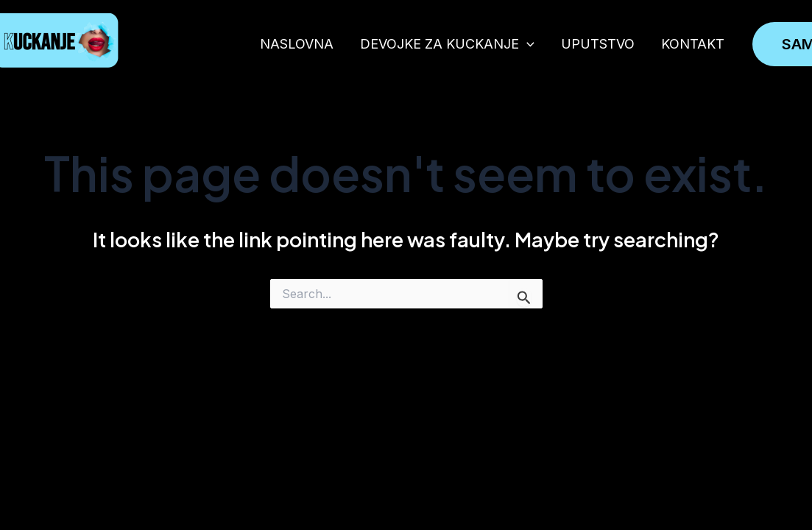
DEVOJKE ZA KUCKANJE (447, 44)
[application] (527, 44)
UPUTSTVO (598, 44)
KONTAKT (693, 44)
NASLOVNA (297, 44)
